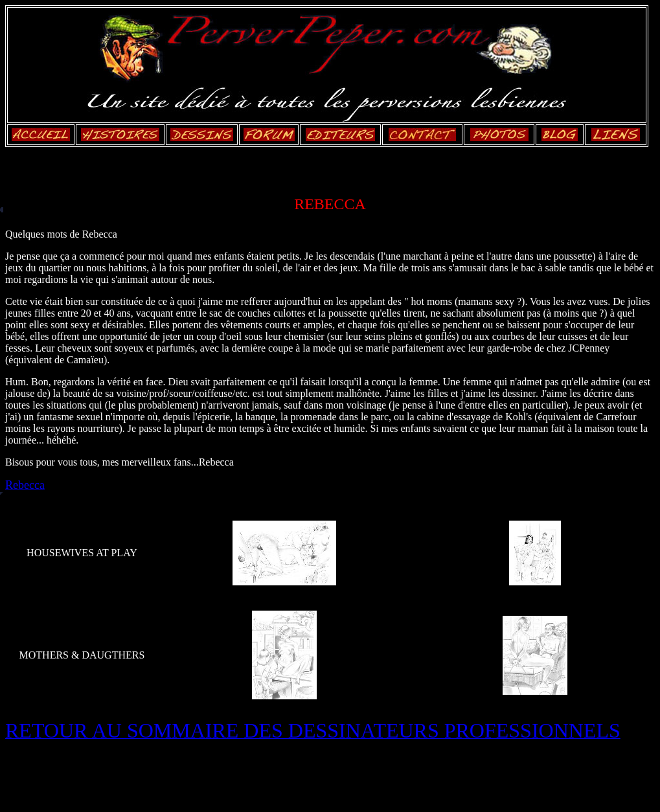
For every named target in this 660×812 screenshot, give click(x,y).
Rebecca (25, 485)
